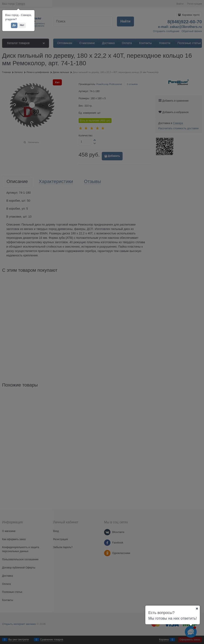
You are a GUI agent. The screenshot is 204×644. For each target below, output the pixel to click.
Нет (22, 25)
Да (14, 25)
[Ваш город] (197, 609)
